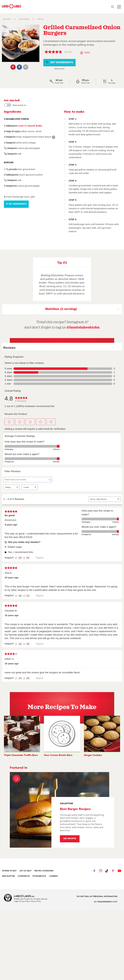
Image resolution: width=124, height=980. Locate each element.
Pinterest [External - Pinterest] (13, 67)
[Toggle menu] (119, 7)
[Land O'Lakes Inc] (25, 896)
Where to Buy (9, 871)
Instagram (100, 871)
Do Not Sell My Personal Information (97, 896)
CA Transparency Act (106, 902)
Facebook (94, 871)
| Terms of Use (35, 901)
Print (85, 53)
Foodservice (39, 876)
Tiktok (107, 871)
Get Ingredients (59, 62)
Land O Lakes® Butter (30, 126)
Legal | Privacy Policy (22, 901)
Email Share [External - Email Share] (26, 67)
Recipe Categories (44, 871)
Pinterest (113, 871)
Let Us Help (26, 871)
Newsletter (8, 876)
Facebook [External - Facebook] (19, 67)
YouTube (119, 871)
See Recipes (70, 839)
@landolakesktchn (83, 327)
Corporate (24, 876)
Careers (53, 876)
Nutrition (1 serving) (82, 309)
